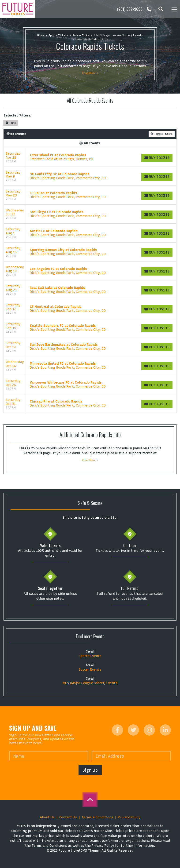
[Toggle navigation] (174, 9)
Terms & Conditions (97, 817)
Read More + (90, 73)
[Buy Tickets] (157, 158)
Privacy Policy (129, 817)
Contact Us (68, 817)
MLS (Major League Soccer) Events (90, 683)
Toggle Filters (162, 134)
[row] (90, 157)
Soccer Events (90, 670)
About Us (47, 817)
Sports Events (90, 656)
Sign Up (90, 770)
